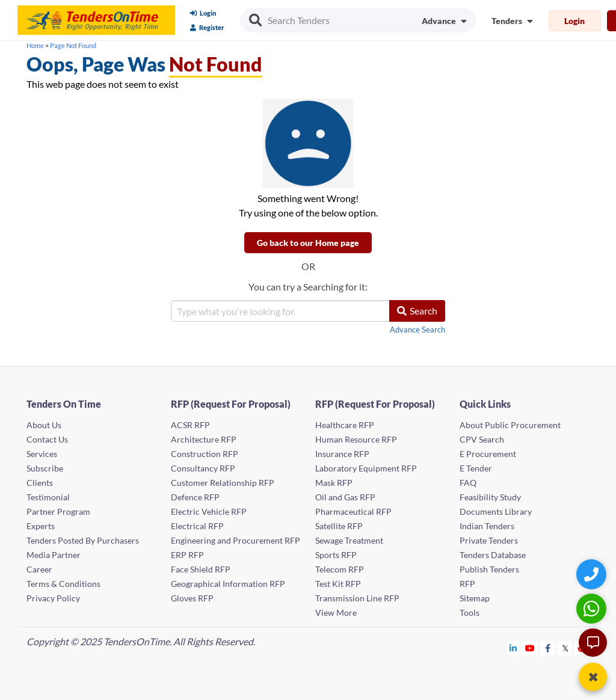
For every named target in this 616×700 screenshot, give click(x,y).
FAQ (468, 483)
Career (39, 569)
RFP (467, 584)
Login (203, 13)
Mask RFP (334, 483)
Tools (470, 612)
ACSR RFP (190, 425)
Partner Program (58, 511)
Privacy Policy (53, 598)
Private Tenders (489, 540)
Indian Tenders (487, 526)
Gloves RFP (192, 598)
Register (207, 27)
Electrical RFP (197, 526)
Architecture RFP (204, 439)
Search (417, 311)
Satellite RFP (339, 526)
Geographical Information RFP (228, 584)
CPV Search (482, 439)
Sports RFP (336, 555)
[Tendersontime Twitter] (565, 648)
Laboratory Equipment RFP (366, 468)
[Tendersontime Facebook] (548, 648)
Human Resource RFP (356, 439)
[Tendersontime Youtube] (530, 648)
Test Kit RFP (338, 584)
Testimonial (48, 497)
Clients (40, 483)
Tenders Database (493, 555)
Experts (41, 526)
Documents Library (496, 511)
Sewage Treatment (349, 540)
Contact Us (47, 439)
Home (35, 45)
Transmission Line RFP (357, 598)
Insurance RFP (342, 454)
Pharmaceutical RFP (353, 511)
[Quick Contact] (593, 574)
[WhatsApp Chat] (593, 608)
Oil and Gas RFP (345, 497)
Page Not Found (73, 45)
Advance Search (417, 330)
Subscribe (45, 468)
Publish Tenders (489, 569)
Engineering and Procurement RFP (236, 540)
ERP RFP (187, 555)
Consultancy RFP (203, 468)
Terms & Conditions (63, 584)
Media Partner (54, 555)
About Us (44, 425)
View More (336, 612)
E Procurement (488, 454)
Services (42, 454)
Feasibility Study (490, 497)
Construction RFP (205, 454)
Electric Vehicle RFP (209, 511)
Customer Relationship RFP (223, 483)
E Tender (476, 468)
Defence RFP (195, 497)
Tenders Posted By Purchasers (83, 540)
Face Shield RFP (201, 569)
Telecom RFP (340, 569)
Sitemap (475, 598)
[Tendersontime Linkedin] (513, 648)
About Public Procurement (510, 425)
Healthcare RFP (345, 425)
